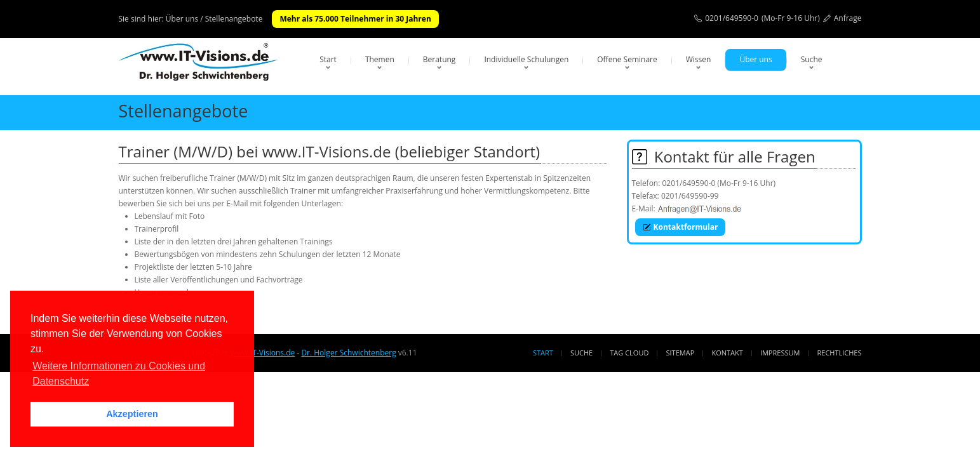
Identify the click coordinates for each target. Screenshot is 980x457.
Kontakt (727, 353)
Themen (380, 59)
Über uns (755, 59)
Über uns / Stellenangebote (214, 19)
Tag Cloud (629, 353)
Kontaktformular (681, 227)
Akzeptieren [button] (132, 414)
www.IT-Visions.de (263, 353)
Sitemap (681, 353)
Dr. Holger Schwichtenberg (348, 353)
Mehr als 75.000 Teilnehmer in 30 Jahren (355, 19)
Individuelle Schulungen (526, 59)
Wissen (699, 59)
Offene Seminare (627, 59)
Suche (812, 59)
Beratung (440, 59)
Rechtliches (840, 353)
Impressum (780, 353)
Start (328, 59)
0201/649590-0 (732, 18)
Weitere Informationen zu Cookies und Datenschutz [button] (119, 374)
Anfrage (848, 18)
